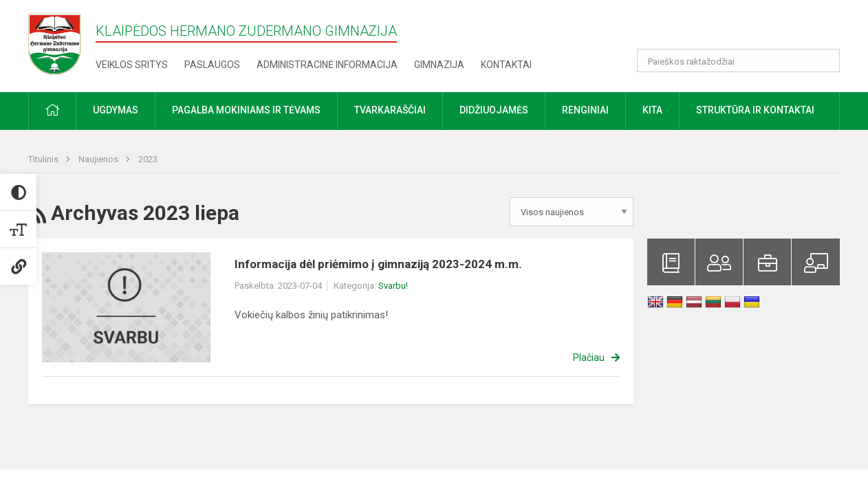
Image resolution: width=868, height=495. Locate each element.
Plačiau (589, 357)
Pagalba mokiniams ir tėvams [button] (246, 110)
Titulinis (44, 159)
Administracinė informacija (327, 65)
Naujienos (99, 159)
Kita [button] (652, 110)
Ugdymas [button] (116, 110)
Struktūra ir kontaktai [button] (755, 110)
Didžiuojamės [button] (494, 110)
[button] (746, 29)
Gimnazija (439, 65)
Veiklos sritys (132, 65)
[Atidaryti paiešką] (825, 60)
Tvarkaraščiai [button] (390, 110)
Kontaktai (506, 65)
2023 (148, 159)
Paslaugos (212, 65)
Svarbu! (393, 286)
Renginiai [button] (585, 110)
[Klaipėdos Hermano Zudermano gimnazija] (62, 44)
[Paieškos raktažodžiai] (738, 60)
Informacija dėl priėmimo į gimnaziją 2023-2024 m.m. (378, 264)
